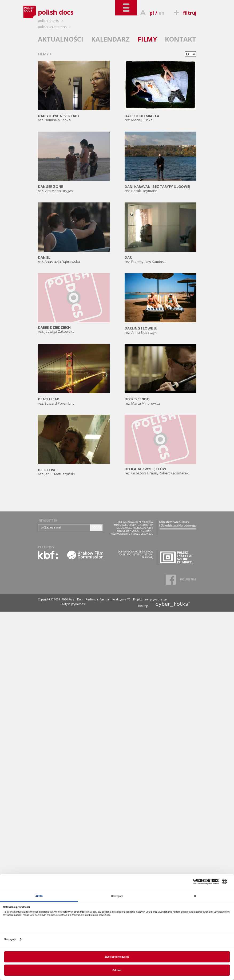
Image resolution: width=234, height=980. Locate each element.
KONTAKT (181, 39)
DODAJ (96, 528)
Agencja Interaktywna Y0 (115, 599)
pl (152, 13)
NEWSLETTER (48, 521)
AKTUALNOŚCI (61, 39)
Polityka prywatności (73, 604)
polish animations (55, 27)
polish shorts (51, 21)
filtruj (184, 13)
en (161, 13)
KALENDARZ (110, 39)
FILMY (147, 39)
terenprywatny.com (156, 599)
